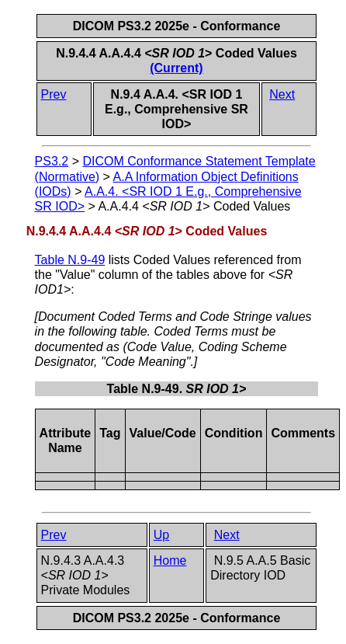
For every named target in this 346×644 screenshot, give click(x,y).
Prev (54, 94)
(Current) (176, 68)
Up (161, 535)
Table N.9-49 (70, 260)
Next (282, 94)
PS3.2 (52, 161)
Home (170, 560)
